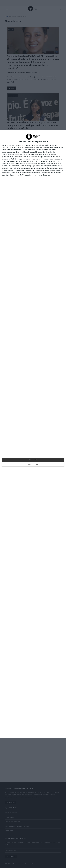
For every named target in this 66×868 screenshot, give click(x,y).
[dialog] (33, 434)
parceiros (20, 145)
